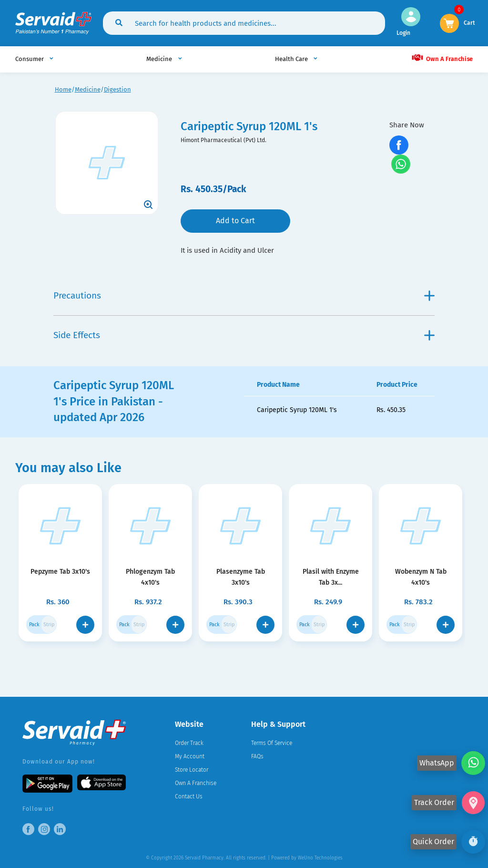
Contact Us (189, 796)
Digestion (117, 89)
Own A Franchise (442, 58)
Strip (49, 625)
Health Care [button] (292, 59)
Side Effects (244, 335)
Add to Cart (235, 221)
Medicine (88, 89)
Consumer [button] (30, 59)
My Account (190, 756)
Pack (34, 625)
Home (63, 89)
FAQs (257, 756)
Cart (469, 22)
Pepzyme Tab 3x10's (61, 571)
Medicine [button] (160, 59)
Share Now (407, 125)
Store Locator (192, 770)
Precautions (244, 295)
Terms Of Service (272, 743)
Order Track (189, 743)
